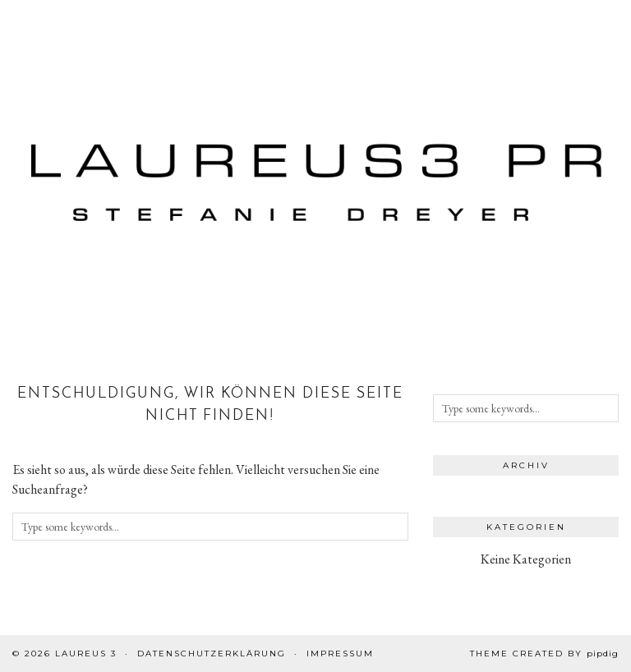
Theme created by (544, 654)
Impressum (340, 654)
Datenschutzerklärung (212, 654)
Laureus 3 (86, 654)
